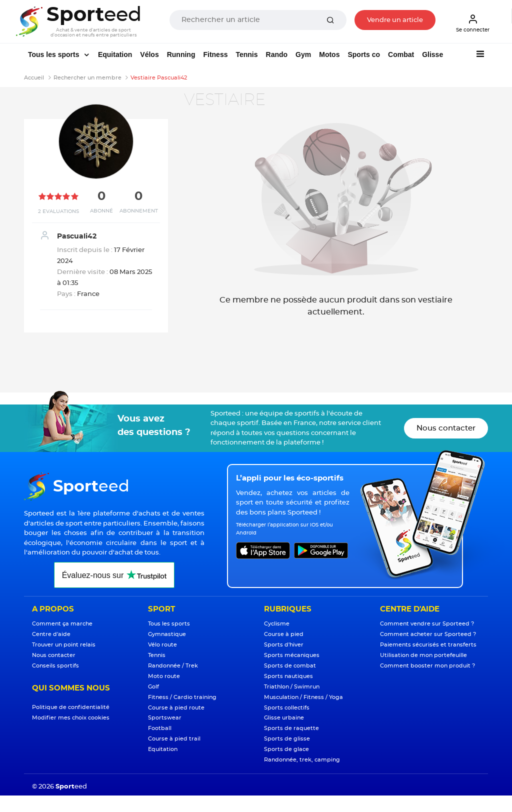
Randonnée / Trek (173, 666)
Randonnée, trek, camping (302, 760)
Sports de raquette (291, 728)
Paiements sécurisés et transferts (428, 645)
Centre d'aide (51, 634)
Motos (329, 54)
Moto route (164, 676)
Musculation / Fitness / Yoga (303, 697)
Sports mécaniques (292, 655)
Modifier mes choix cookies (71, 718)
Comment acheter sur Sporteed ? (428, 634)
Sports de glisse (287, 739)
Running (181, 54)
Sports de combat (290, 666)
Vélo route (162, 645)
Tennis (246, 54)
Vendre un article (395, 20)
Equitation (115, 54)
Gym (303, 54)
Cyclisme (277, 624)
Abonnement (139, 211)
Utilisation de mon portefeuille (423, 655)
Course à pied (284, 634)
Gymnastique (167, 634)
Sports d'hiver (284, 645)
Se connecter (473, 23)
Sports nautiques (288, 676)
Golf (153, 687)
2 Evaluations (58, 211)
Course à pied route (176, 708)
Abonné (101, 211)
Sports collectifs (287, 708)
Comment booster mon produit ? (427, 666)
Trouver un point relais (64, 645)
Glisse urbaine (284, 718)
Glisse (432, 54)
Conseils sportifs (55, 666)
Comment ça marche (62, 624)
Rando (277, 54)
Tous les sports (54, 54)
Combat (401, 54)
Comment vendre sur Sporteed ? (427, 624)
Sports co (364, 54)
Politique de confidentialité (71, 707)
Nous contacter (446, 428)
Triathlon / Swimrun (292, 687)
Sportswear (165, 718)
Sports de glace (286, 749)
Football (160, 728)
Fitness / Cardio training (182, 697)
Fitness (215, 54)
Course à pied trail (174, 739)
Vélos (149, 54)
